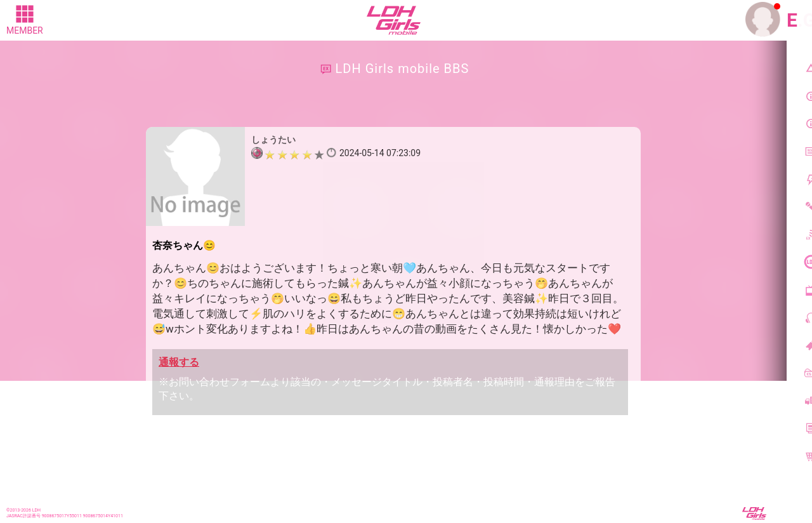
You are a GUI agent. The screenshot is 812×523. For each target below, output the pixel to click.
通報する (179, 362)
